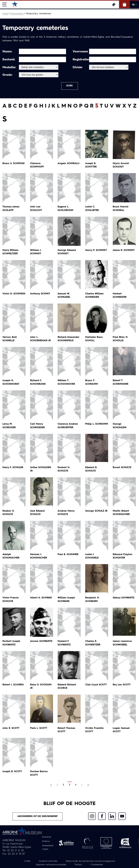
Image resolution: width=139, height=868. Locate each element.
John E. (11, 729)
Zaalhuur (46, 842)
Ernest (122, 468)
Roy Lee (122, 685)
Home (5, 14)
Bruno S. (14, 164)
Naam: (7, 52)
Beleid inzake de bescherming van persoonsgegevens (91, 861)
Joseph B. (12, 772)
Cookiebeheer (98, 865)
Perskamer (47, 838)
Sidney (124, 598)
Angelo (69, 164)
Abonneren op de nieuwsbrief (38, 817)
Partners (79, 865)
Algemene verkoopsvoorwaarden (50, 865)
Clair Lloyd (96, 685)
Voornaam (80, 52)
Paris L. (39, 729)
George (96, 511)
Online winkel (124, 4)
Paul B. (68, 555)
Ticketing (114, 4)
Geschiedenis (17, 14)
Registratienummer (80, 60)
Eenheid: (9, 60)
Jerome (41, 642)
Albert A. (41, 598)
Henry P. (96, 251)
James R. (124, 251)
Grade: (8, 75)
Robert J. (13, 685)
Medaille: (9, 67)
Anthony (40, 294)
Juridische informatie (46, 861)
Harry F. (13, 468)
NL (134, 5)
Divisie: (78, 67)
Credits (24, 861)
